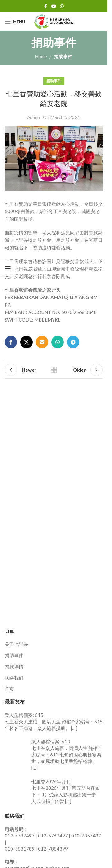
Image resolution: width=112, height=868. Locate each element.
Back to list (54, 370)
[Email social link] (42, 342)
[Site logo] (54, 21)
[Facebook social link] (46, 6)
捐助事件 (63, 56)
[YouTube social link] (54, 6)
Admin (33, 117)
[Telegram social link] (73, 342)
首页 (9, 689)
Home (41, 56)
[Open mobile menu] (15, 22)
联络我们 (14, 678)
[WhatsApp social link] (62, 6)
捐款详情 (14, 666)
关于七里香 (16, 644)
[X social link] (26, 342)
